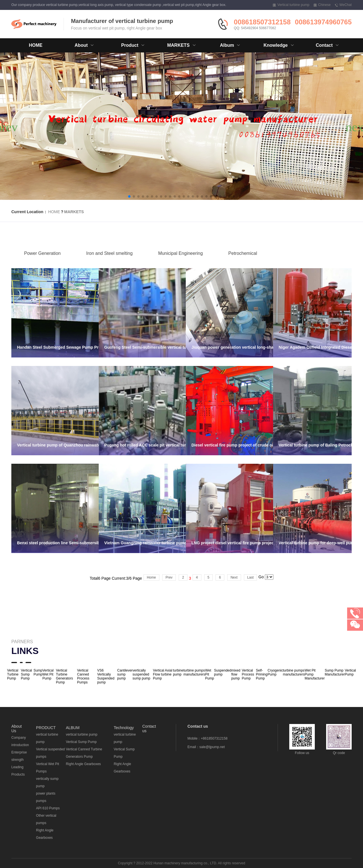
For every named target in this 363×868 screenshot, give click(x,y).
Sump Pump (38, 672)
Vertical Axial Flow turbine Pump (162, 674)
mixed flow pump (236, 674)
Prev (169, 577)
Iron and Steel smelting (109, 262)
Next (234, 577)
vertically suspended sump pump (141, 674)
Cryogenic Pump (275, 672)
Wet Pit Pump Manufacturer (315, 674)
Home (151, 577)
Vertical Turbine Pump (13, 674)
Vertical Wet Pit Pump (48, 674)
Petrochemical (243, 262)
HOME (36, 45)
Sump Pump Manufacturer (335, 672)
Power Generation (42, 262)
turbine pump (178, 672)
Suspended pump (223, 672)
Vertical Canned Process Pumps (83, 676)
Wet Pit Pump (209, 674)
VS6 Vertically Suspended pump (106, 676)
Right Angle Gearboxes (83, 764)
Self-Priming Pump (262, 674)
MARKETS (74, 212)
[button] (129, 196)
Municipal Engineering (181, 262)
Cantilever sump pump (125, 674)
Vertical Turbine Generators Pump (64, 676)
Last (251, 577)
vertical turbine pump (82, 734)
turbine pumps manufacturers (194, 672)
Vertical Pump (350, 672)
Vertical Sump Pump (26, 674)
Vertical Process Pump (248, 674)
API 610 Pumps (48, 808)
